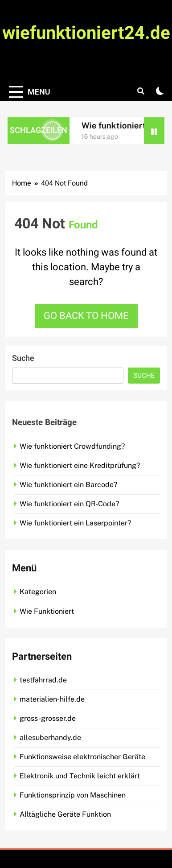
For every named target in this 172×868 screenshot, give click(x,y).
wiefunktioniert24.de (86, 33)
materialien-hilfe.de (52, 699)
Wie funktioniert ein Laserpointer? (75, 523)
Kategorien (38, 592)
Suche (23, 358)
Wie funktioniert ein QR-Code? (69, 504)
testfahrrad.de (43, 680)
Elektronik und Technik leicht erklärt (80, 776)
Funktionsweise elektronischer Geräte (82, 757)
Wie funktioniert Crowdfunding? (72, 446)
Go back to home (86, 316)
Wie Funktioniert (47, 611)
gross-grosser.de (48, 718)
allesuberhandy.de (50, 738)
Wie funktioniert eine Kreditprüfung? (80, 465)
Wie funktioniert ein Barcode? (68, 485)
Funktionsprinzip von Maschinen (73, 795)
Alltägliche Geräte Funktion (65, 814)
